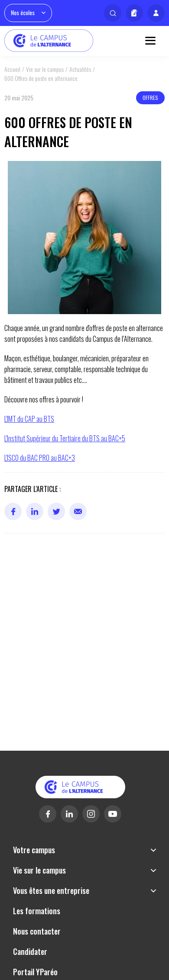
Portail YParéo (35, 972)
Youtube (113, 814)
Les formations (37, 911)
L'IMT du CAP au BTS (29, 419)
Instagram (91, 814)
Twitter (56, 511)
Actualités (80, 69)
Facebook (13, 511)
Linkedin (35, 511)
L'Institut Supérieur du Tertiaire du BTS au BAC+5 (65, 438)
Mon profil (156, 13)
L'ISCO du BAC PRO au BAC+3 (40, 458)
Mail (78, 511)
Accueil (12, 69)
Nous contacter (37, 931)
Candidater (134, 13)
